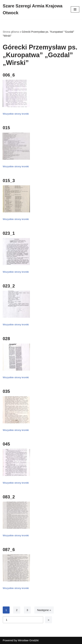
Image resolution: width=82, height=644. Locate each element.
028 (6, 339)
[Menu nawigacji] (75, 9)
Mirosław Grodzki (28, 640)
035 (6, 391)
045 (6, 444)
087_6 (9, 550)
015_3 (9, 181)
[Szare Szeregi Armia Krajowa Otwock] (34, 9)
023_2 (9, 286)
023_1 (9, 233)
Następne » (44, 610)
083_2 (9, 497)
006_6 (9, 75)
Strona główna (11, 32)
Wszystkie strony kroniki (16, 114)
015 (6, 128)
